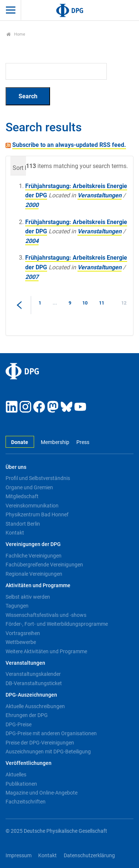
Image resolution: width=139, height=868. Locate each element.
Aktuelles (16, 775)
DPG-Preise (19, 724)
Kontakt (15, 533)
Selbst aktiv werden (28, 597)
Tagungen (17, 606)
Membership (55, 442)
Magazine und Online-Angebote (42, 793)
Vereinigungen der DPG (33, 544)
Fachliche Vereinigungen (34, 556)
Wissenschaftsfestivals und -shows (46, 615)
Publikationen (21, 784)
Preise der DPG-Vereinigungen (40, 743)
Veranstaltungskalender (33, 674)
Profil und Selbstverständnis (38, 478)
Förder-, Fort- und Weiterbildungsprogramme (57, 624)
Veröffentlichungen (29, 763)
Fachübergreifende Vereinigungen (44, 565)
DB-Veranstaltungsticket (34, 683)
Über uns (16, 467)
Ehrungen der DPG (27, 715)
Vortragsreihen (23, 633)
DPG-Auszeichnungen (31, 695)
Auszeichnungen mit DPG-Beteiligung (48, 752)
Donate (20, 442)
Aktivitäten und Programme (38, 586)
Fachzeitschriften (26, 802)
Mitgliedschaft (22, 496)
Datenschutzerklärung (89, 856)
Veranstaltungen (100, 195)
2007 (32, 277)
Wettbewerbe (21, 642)
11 (102, 303)
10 (85, 303)
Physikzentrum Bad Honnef (37, 514)
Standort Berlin (23, 524)
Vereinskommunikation (32, 506)
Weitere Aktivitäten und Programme (46, 651)
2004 (32, 241)
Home (16, 34)
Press (83, 442)
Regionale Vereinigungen (34, 574)
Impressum (19, 856)
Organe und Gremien (29, 487)
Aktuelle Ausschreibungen (35, 706)
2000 (32, 205)
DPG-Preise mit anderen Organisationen (51, 733)
